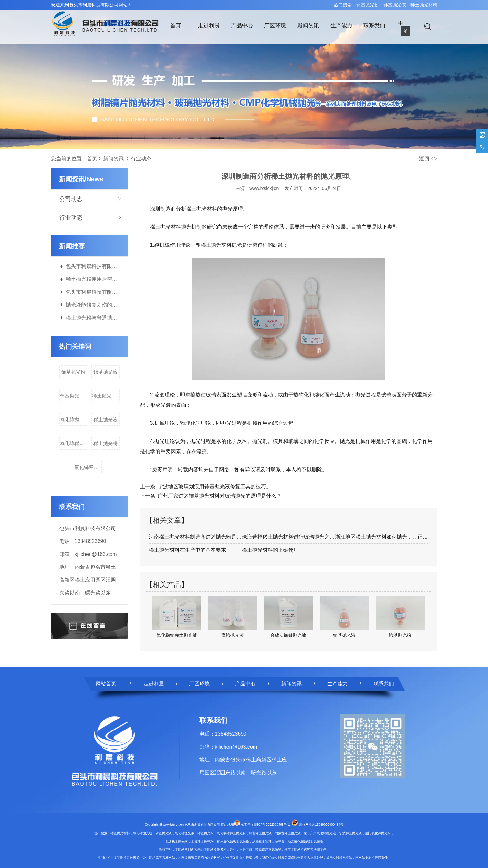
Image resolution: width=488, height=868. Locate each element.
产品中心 (242, 26)
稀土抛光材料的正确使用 (270, 550)
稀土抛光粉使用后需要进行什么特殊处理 (93, 279)
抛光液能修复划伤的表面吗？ (93, 305)
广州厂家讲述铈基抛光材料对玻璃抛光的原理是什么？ (219, 496)
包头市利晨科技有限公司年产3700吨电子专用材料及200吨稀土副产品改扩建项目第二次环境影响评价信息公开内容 (93, 266)
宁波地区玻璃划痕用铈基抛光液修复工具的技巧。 (214, 486)
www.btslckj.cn (264, 188)
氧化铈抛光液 (74, 420)
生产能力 (341, 26)
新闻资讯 (308, 26)
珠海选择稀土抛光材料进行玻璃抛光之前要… (288, 537)
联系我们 (374, 26)
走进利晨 (209, 26)
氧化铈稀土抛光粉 (74, 443)
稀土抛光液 (105, 420)
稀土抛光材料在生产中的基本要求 (187, 550)
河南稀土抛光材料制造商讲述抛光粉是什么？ (195, 537)
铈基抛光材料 (74, 396)
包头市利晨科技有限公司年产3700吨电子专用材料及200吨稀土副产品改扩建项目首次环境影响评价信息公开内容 (93, 292)
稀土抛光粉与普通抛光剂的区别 (93, 318)
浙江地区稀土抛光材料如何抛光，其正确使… (382, 537)
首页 (176, 26)
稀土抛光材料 (106, 396)
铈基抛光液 (105, 372)
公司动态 (71, 199)
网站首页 (106, 684)
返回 (424, 159)
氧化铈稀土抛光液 (88, 467)
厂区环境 (275, 26)
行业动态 (71, 218)
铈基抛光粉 (73, 372)
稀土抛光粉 (105, 443)
